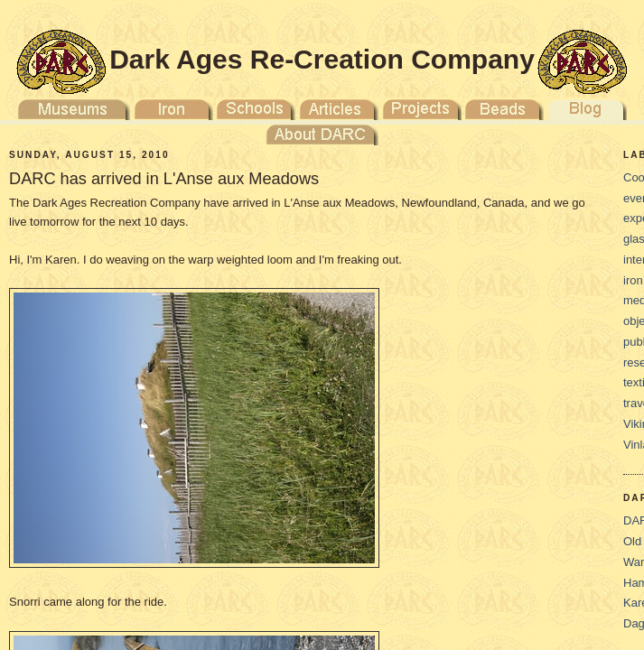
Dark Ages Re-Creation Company (322, 59)
